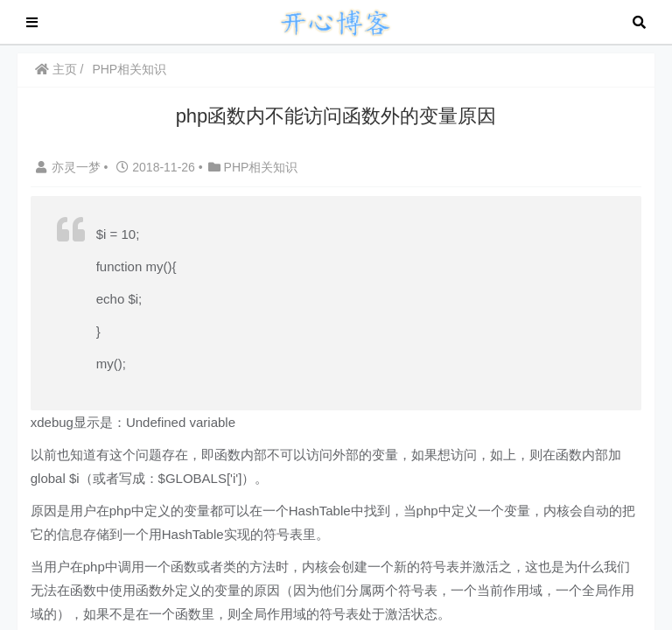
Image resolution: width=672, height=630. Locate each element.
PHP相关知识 (130, 69)
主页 (56, 69)
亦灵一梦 (70, 167)
